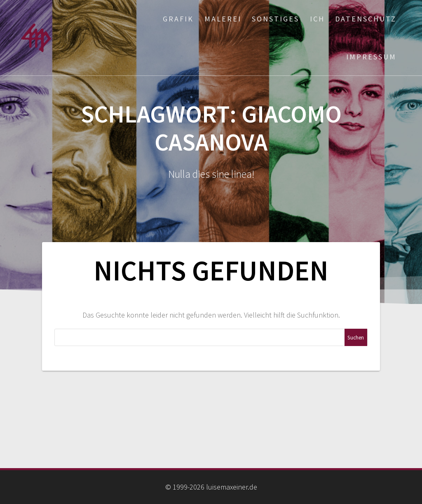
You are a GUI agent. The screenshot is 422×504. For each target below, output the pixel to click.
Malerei (223, 19)
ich (317, 19)
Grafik (178, 19)
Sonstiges (275, 19)
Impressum (371, 57)
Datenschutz (366, 19)
